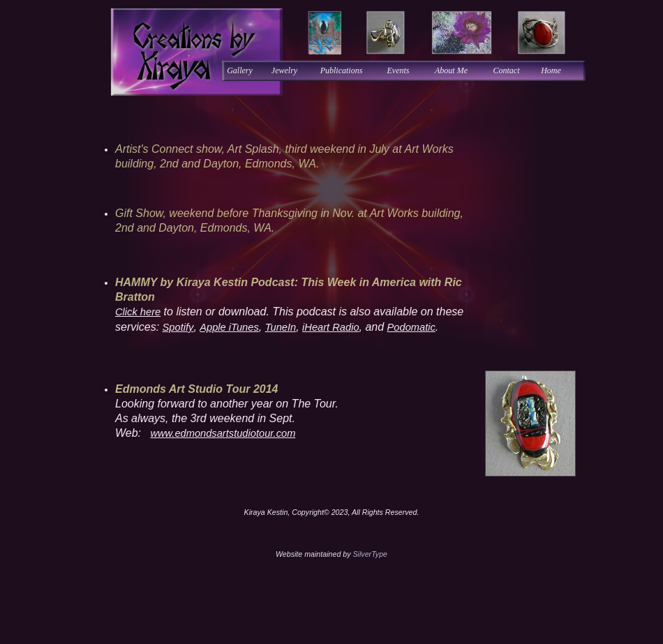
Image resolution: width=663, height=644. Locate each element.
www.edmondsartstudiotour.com (223, 433)
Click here (138, 312)
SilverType (371, 554)
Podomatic (411, 327)
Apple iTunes (229, 327)
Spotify (178, 327)
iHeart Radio (330, 327)
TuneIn (281, 327)
